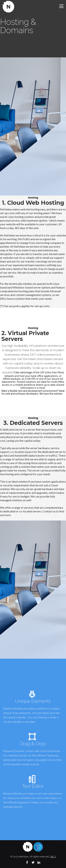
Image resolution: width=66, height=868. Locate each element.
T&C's (53, 857)
